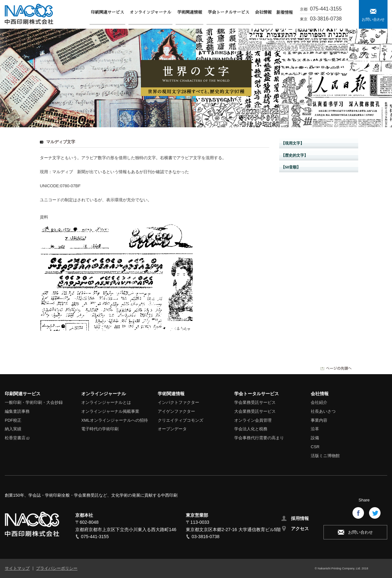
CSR (315, 447)
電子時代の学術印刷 (100, 429)
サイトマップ (17, 568)
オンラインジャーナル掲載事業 (110, 411)
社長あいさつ (323, 411)
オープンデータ (172, 429)
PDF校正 (13, 420)
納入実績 (13, 429)
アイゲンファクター (176, 411)
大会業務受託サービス (255, 411)
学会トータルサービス (257, 394)
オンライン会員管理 (253, 420)
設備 (315, 438)
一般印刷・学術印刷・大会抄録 (34, 402)
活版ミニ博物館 (325, 456)
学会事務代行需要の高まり (259, 438)
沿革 (315, 429)
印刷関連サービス (23, 394)
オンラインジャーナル (104, 394)
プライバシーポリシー (57, 568)
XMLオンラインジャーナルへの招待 (115, 420)
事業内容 (319, 420)
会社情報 (320, 394)
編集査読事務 (17, 411)
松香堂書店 (15, 438)
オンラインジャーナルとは (106, 402)
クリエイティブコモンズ (181, 420)
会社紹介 (319, 402)
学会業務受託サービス (255, 402)
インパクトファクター (178, 402)
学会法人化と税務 (251, 429)
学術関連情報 (171, 394)
